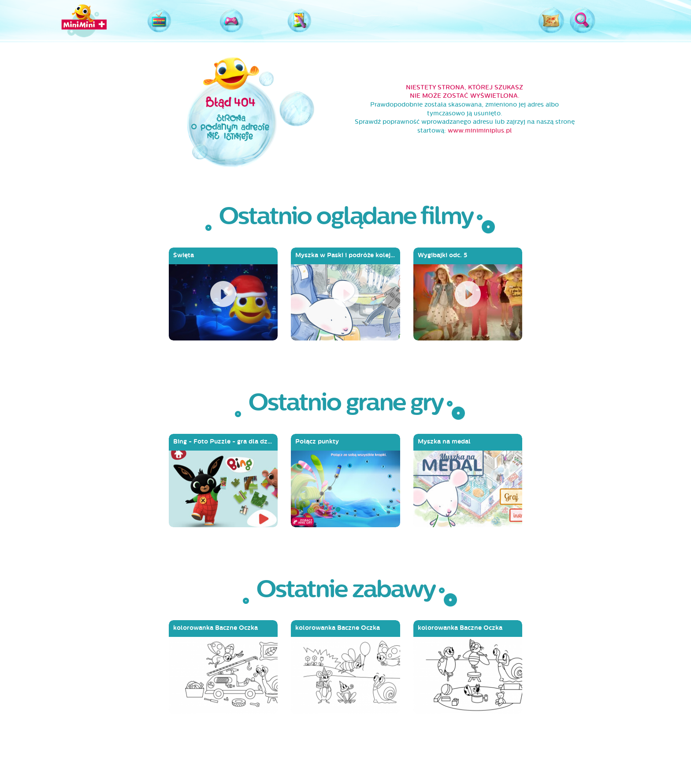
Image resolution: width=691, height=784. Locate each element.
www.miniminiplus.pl (480, 131)
